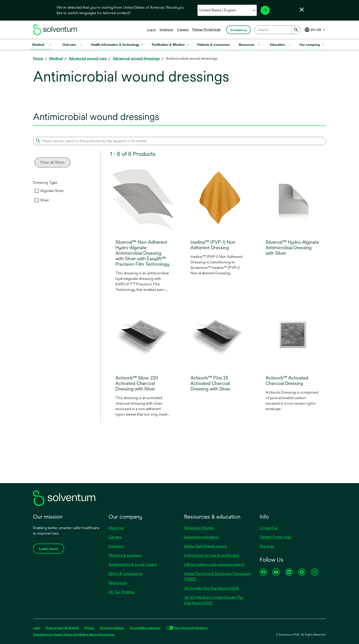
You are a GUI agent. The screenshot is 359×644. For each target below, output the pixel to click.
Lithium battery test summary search (214, 564)
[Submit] (296, 30)
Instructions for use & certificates (212, 555)
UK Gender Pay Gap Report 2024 (211, 588)
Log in (151, 30)
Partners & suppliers (125, 555)
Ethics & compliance (125, 574)
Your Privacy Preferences (191, 628)
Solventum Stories (199, 528)
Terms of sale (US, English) (62, 628)
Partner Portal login (207, 30)
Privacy (89, 628)
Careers (183, 30)
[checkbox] (37, 191)
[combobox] (278, 30)
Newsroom (118, 583)
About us (116, 528)
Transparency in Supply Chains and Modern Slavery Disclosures (74, 635)
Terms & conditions (112, 628)
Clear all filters (52, 162)
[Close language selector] (302, 10)
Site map (267, 546)
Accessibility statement (145, 628)
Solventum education (201, 537)
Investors (166, 30)
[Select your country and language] (227, 10)
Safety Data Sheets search (206, 546)
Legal (36, 628)
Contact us (269, 528)
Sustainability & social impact (133, 564)
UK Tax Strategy (122, 592)
